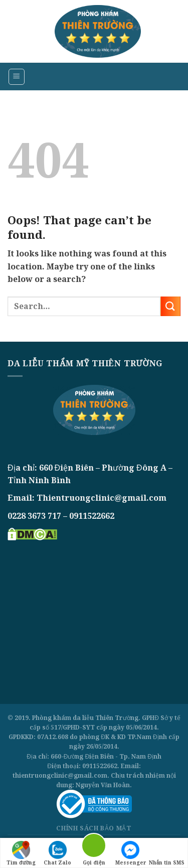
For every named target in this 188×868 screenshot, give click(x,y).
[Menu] (17, 77)
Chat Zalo (57, 853)
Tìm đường (21, 853)
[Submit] (170, 306)
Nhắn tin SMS (167, 853)
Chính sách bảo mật (94, 828)
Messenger (131, 853)
